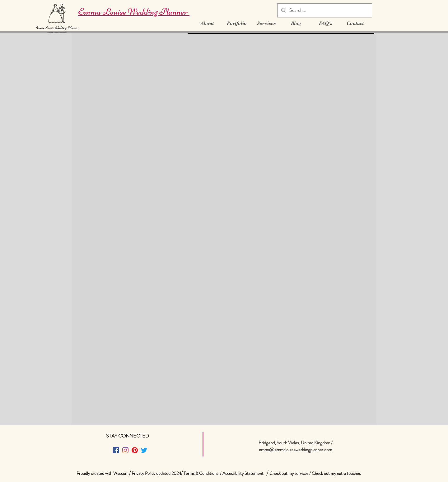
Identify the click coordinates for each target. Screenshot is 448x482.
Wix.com (121, 473)
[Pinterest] (135, 450)
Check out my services (289, 473)
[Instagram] (125, 450)
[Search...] (324, 10)
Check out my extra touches (336, 473)
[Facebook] (116, 450)
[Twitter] (144, 450)
